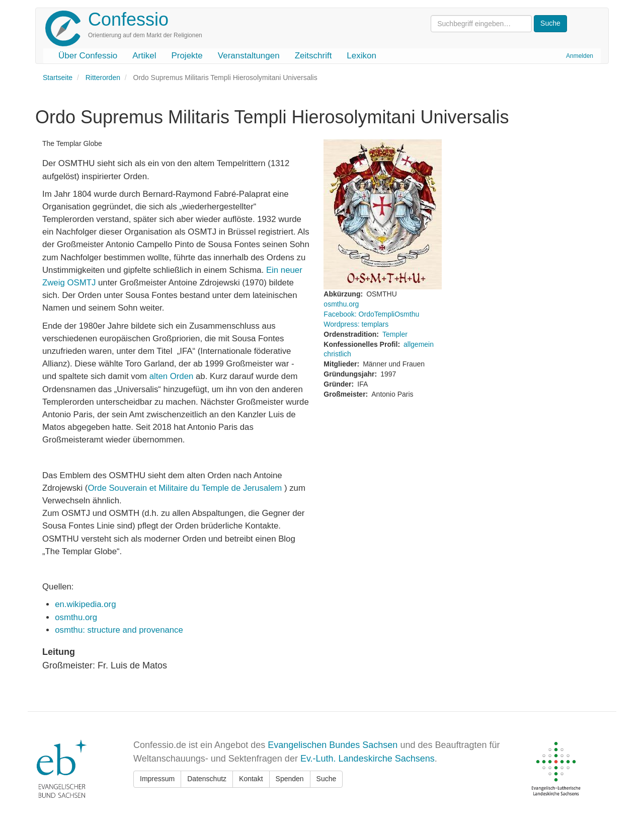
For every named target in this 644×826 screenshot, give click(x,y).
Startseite (58, 78)
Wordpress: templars (356, 324)
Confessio (128, 19)
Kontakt (251, 779)
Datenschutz (207, 779)
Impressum (157, 779)
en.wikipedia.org (85, 604)
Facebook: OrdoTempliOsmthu (371, 314)
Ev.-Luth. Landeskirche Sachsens (368, 759)
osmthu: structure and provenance (119, 630)
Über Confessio (88, 56)
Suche (327, 779)
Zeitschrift (313, 56)
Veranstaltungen (249, 56)
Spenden (290, 779)
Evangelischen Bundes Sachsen (333, 745)
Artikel (144, 56)
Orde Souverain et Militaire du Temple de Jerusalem (186, 488)
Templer (395, 334)
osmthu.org (76, 617)
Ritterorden (103, 78)
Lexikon (361, 56)
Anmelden (580, 56)
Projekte (187, 56)
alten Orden (172, 376)
